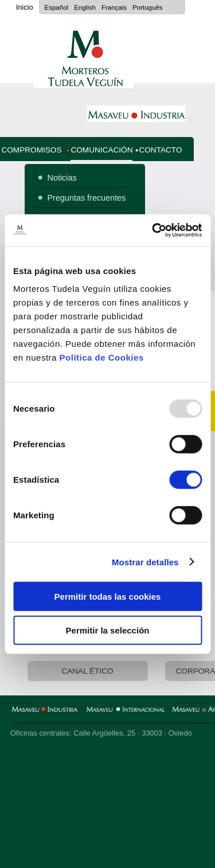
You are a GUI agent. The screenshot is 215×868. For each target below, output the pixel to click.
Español (57, 7)
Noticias (62, 178)
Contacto (160, 150)
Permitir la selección (108, 630)
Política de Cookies (102, 357)
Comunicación (101, 150)
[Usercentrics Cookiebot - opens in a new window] (153, 230)
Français (114, 7)
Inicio (25, 7)
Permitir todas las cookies (108, 597)
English (85, 7)
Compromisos (31, 150)
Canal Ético (87, 671)
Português (148, 7)
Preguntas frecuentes (87, 198)
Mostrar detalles (145, 562)
